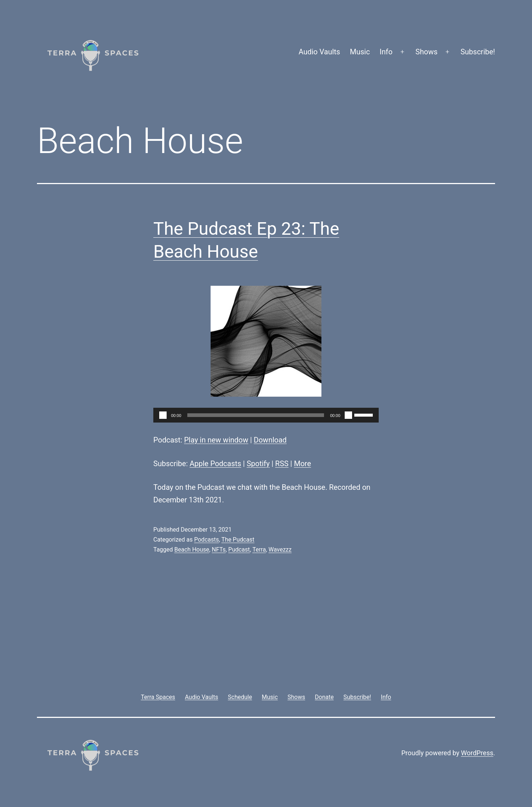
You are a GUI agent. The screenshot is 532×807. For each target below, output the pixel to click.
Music (360, 52)
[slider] (256, 415)
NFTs (219, 550)
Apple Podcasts (215, 464)
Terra (259, 550)
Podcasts (206, 540)
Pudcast (239, 550)
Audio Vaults (319, 52)
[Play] (163, 415)
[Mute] (348, 415)
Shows (427, 52)
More (303, 464)
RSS (282, 464)
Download (270, 440)
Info (386, 52)
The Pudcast (238, 540)
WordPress (477, 753)
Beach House (192, 550)
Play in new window (216, 440)
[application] (266, 415)
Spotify (258, 464)
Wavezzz (280, 550)
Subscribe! (478, 52)
